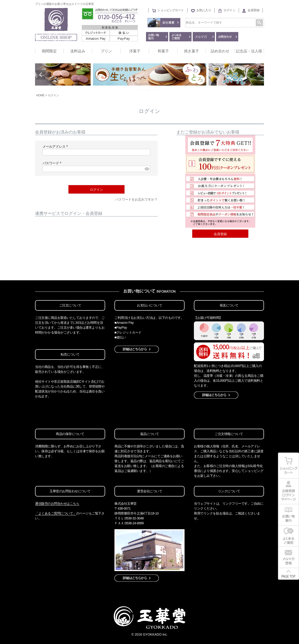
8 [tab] (160, 90)
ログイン (229, 10)
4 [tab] (146, 90)
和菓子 (163, 51)
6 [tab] (153, 90)
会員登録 (253, 10)
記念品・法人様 (249, 51)
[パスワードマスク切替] (147, 169)
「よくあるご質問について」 (56, 513)
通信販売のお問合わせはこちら (57, 504)
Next (258, 75)
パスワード (53, 163)
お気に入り (204, 10)
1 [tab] (137, 90)
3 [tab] (143, 90)
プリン (106, 51)
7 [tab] (156, 90)
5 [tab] (150, 90)
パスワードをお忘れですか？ (136, 199)
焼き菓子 (192, 51)
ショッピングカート (171, 10)
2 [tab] (140, 90)
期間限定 (49, 51)
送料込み (78, 51)
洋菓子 (135, 51)
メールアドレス (56, 147)
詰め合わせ (220, 51)
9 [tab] (163, 90)
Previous (41, 75)
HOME (40, 95)
